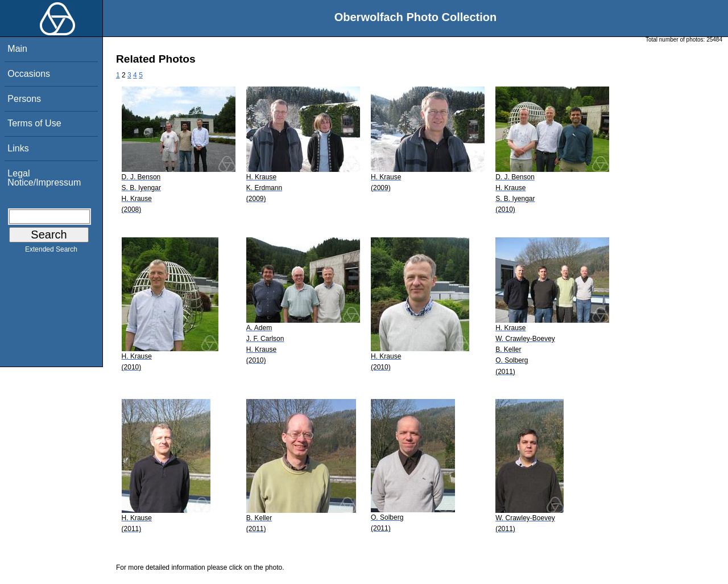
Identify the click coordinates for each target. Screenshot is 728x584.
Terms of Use (34, 123)
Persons (24, 99)
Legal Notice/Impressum (44, 178)
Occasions (29, 74)
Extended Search (51, 252)
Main (17, 49)
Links (18, 148)
